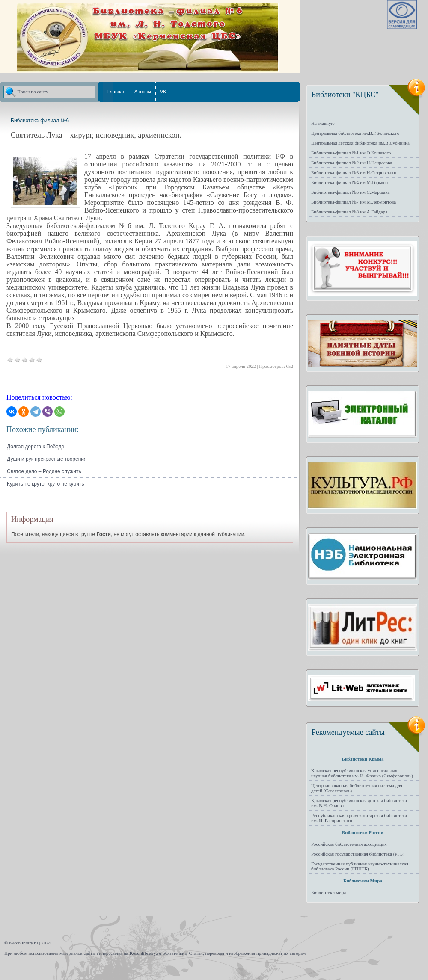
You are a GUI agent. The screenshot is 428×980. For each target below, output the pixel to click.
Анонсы (143, 92)
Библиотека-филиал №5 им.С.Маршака (350, 192)
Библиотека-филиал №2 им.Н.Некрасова (352, 163)
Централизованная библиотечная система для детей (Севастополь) (357, 788)
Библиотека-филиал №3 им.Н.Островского (354, 172)
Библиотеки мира (328, 892)
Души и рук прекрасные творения (47, 459)
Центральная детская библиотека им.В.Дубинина (360, 143)
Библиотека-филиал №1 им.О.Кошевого (351, 153)
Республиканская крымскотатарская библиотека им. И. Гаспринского (359, 818)
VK (163, 92)
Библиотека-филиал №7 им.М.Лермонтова (354, 202)
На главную (323, 123)
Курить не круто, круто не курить (46, 484)
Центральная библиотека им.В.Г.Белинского (355, 133)
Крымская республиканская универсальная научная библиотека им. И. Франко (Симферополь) (362, 773)
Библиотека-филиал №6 (40, 121)
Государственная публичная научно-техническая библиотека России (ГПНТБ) (360, 866)
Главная (116, 92)
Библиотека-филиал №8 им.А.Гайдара (349, 212)
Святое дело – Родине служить (44, 471)
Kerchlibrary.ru (145, 953)
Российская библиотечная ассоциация (349, 844)
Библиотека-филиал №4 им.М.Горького (351, 182)
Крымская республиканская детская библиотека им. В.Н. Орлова (359, 803)
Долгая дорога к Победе (36, 447)
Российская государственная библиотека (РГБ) (358, 854)
